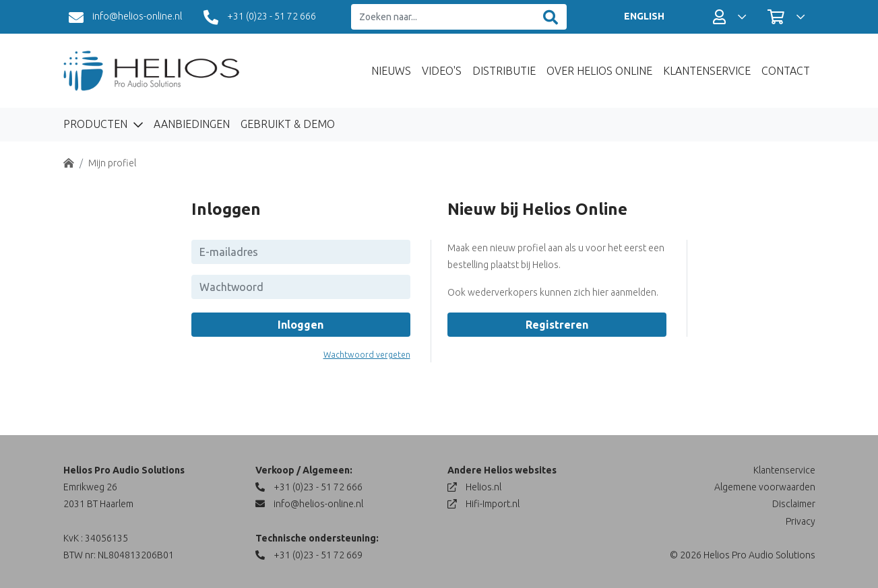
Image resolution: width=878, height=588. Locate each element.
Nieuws (391, 71)
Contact (786, 71)
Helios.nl (474, 487)
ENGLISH (644, 16)
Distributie (504, 71)
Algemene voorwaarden (765, 487)
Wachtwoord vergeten (367, 355)
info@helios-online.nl (125, 18)
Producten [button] (97, 124)
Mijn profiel (112, 163)
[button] (729, 17)
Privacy (801, 521)
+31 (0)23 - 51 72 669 (309, 555)
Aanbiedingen (192, 124)
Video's (442, 71)
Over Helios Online (599, 71)
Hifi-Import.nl (483, 504)
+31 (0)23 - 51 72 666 (260, 18)
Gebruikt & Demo (288, 124)
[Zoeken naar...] (443, 17)
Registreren (557, 325)
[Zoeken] (551, 17)
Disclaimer (794, 504)
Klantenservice (707, 71)
